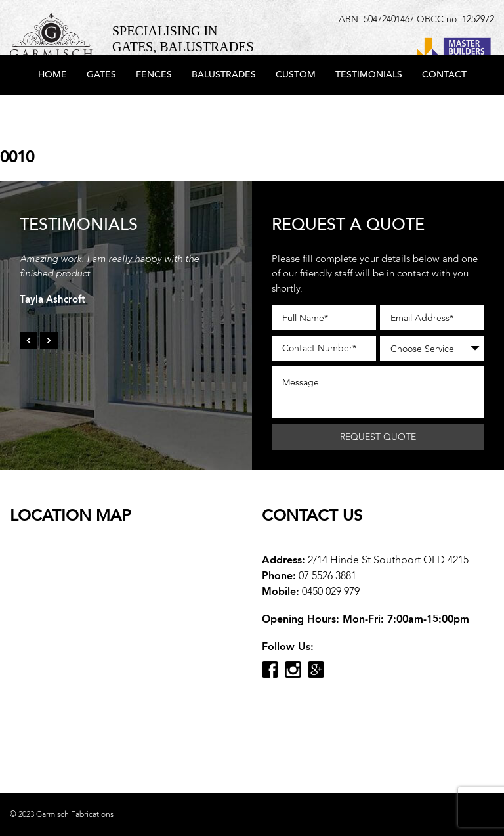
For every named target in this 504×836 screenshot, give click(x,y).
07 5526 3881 (327, 576)
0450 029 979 (331, 591)
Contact (444, 113)
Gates (101, 113)
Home (52, 113)
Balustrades (224, 113)
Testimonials (369, 113)
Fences (154, 113)
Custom (296, 113)
